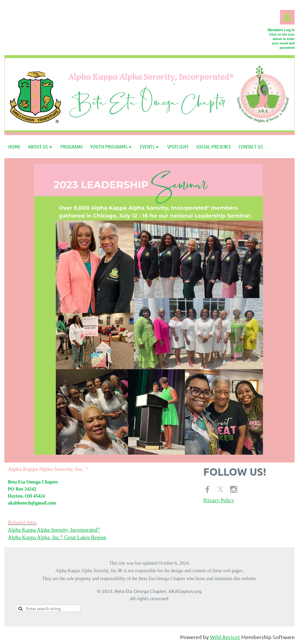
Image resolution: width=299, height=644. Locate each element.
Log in (287, 17)
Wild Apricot (225, 637)
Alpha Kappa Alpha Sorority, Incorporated (54, 530)
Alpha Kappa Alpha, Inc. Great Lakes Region (57, 537)
